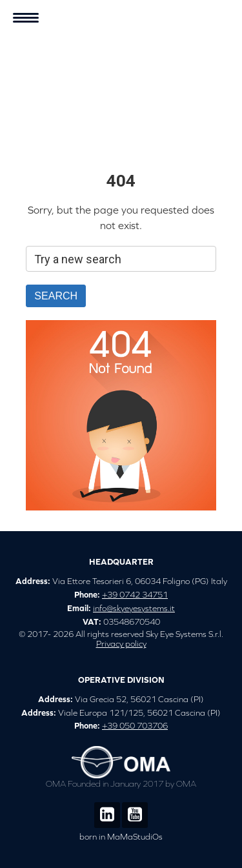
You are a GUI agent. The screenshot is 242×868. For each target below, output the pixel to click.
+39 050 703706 (135, 726)
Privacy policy (121, 644)
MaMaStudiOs (135, 837)
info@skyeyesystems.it (134, 608)
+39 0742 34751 (135, 595)
